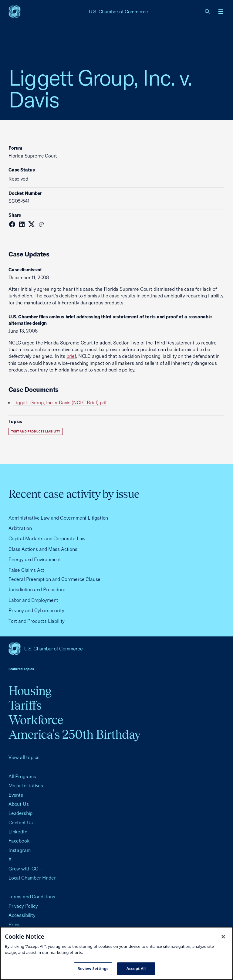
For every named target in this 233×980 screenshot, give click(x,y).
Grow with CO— (26, 869)
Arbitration (20, 528)
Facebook (19, 841)
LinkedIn (18, 832)
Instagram (19, 850)
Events (16, 795)
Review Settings (93, 968)
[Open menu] (221, 12)
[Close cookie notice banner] (223, 937)
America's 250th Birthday (74, 734)
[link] (208, 12)
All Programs (22, 776)
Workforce (36, 720)
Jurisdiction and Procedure (37, 589)
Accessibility (22, 915)
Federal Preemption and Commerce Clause (54, 579)
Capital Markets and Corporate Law (47, 538)
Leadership (20, 813)
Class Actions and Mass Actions (43, 549)
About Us (19, 804)
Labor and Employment (33, 600)
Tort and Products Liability (36, 431)
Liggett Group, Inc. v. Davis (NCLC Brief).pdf (60, 402)
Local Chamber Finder (32, 878)
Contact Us (21, 822)
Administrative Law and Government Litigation (58, 518)
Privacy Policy (23, 906)
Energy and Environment (35, 559)
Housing (30, 691)
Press (15, 924)
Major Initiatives (26, 785)
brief (71, 356)
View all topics (24, 757)
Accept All (136, 968)
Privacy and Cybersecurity (36, 610)
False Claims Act (26, 570)
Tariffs (25, 705)
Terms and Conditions (32, 897)
